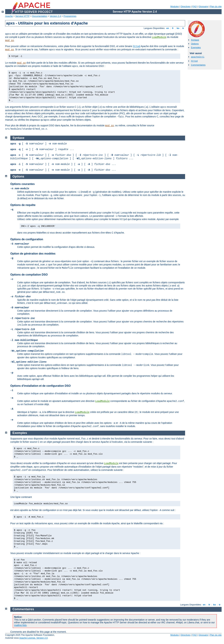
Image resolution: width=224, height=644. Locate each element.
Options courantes (22, 184)
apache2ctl (198, 57)
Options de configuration (27, 239)
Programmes (70, 16)
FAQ (195, 6)
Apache (9, 16)
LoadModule (159, 37)
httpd (137, 46)
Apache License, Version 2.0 (33, 638)
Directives (186, 6)
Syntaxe (195, 40)
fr (173, 28)
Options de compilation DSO (29, 275)
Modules (174, 6)
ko (178, 28)
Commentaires (198, 65)
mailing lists (20, 625)
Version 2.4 (55, 16)
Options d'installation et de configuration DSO (40, 386)
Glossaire (203, 6)
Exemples (196, 47)
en (168, 28)
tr (183, 28)
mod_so (9, 40)
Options (195, 44)
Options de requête (23, 205)
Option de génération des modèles (33, 254)
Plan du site (216, 6)
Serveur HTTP (22, 16)
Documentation (40, 16)
